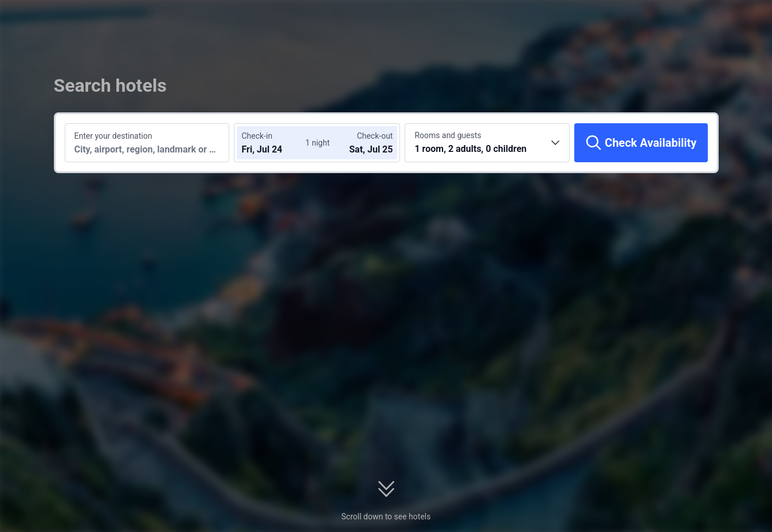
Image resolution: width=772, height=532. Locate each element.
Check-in (257, 136)
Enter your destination (113, 136)
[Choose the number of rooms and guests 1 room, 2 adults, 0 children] (487, 143)
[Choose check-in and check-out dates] (276, 143)
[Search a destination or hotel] (147, 143)
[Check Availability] (641, 143)
